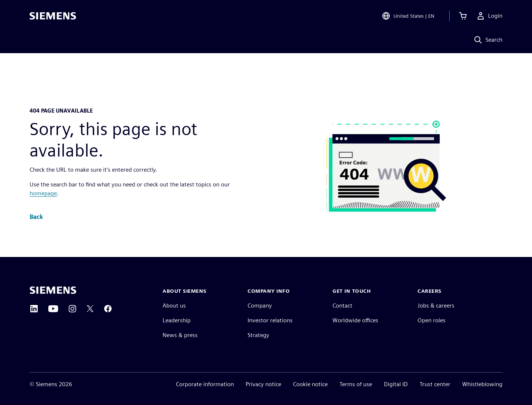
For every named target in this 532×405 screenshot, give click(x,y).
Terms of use (356, 384)
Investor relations (270, 320)
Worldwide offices (355, 320)
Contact (342, 306)
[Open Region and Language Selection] (408, 16)
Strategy (258, 335)
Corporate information (205, 384)
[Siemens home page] (53, 290)
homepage (43, 193)
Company (260, 306)
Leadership (177, 320)
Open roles (432, 320)
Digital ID (396, 384)
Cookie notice (310, 384)
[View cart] (463, 16)
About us (174, 306)
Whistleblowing (482, 384)
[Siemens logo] (53, 16)
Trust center (435, 384)
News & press (180, 335)
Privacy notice (263, 384)
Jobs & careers (436, 306)
